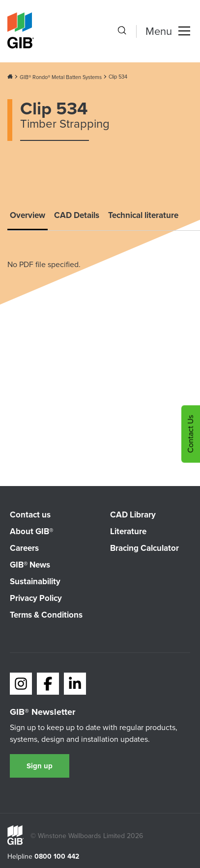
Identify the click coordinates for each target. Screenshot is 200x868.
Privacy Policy (36, 598)
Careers (24, 548)
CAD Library (133, 515)
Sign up (40, 766)
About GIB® (31, 531)
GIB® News (30, 565)
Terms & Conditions (46, 615)
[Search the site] (122, 31)
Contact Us (190, 434)
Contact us (30, 515)
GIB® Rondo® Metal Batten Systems (61, 77)
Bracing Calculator (144, 548)
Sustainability (35, 582)
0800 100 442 (57, 857)
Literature (128, 531)
